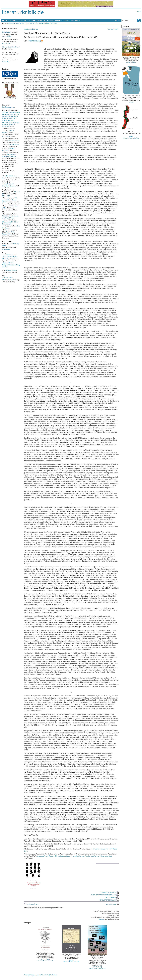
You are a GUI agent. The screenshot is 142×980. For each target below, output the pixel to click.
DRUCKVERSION (112, 897)
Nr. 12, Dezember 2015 (30, 23)
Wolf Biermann (12, 118)
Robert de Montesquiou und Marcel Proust (10, 217)
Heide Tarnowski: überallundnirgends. (9, 185)
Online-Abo (6, 62)
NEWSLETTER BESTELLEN (109, 900)
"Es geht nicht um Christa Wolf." (10, 200)
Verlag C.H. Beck (131, 62)
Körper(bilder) (7, 36)
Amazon (131, 102)
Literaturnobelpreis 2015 (48, 23)
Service (50, 20)
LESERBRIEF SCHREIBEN (109, 892)
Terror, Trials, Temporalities (8, 233)
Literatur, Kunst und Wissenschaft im (10, 257)
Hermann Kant (7, 122)
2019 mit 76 (6, 196)
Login (78, 20)
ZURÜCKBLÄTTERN (31, 29)
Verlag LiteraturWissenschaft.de (71, 961)
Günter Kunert (7, 112)
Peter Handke (14, 144)
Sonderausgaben (8, 107)
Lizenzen (102, 919)
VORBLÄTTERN (113, 29)
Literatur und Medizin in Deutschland (10, 223)
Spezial (24, 20)
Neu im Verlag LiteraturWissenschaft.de (45, 960)
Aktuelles (6, 20)
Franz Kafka (6, 249)
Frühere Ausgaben (15, 23)
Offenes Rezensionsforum (11, 47)
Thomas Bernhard (8, 131)
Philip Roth (16, 112)
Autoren (41, 20)
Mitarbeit (59, 20)
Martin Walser (9, 116)
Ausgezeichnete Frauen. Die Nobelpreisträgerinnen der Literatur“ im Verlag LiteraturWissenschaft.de (74, 856)
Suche (117, 20)
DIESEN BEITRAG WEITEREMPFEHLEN (105, 895)
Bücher (32, 20)
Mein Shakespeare (8, 120)
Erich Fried (6, 136)
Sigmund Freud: (11, 265)
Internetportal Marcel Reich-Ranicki (9, 155)
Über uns (69, 20)
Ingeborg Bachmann (9, 149)
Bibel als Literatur (11, 270)
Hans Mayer (6, 43)
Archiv (16, 20)
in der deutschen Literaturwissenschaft (9, 279)
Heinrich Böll (6, 114)
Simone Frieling (34, 41)
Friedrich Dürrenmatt (8, 125)
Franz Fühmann (14, 140)
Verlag (138, 11)
